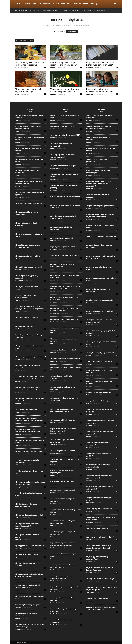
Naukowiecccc (54, 168)
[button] (115, 4)
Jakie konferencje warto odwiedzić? (28, 317)
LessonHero (18, 197)
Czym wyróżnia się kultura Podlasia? (64, 247)
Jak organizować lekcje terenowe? (63, 420)
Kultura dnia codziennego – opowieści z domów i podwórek (100, 90)
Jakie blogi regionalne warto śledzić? (100, 509)
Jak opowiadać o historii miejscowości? (101, 401)
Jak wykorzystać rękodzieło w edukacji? (29, 203)
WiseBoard (17, 131)
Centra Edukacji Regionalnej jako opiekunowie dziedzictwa (29, 64)
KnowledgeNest (19, 281)
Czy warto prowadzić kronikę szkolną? (100, 537)
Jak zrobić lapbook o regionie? (97, 528)
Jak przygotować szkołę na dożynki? (64, 166)
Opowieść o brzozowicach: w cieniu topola (66, 10)
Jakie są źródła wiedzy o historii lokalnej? (101, 236)
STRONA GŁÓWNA (72, 32)
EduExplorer (18, 629)
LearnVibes (18, 217)
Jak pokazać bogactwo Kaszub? (62, 126)
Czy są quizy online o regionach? (26, 410)
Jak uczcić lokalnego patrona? (97, 598)
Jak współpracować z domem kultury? (29, 451)
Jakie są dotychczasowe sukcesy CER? (65, 451)
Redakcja (94, 4)
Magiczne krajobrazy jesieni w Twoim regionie (93, 10)
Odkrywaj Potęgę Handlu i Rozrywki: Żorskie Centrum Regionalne (33, 10)
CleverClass (18, 120)
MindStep (53, 67)
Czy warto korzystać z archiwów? (63, 481)
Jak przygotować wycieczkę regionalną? (65, 359)
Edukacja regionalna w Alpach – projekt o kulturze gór (29, 90)
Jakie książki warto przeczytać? (62, 238)
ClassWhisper (18, 476)
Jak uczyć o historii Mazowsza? (26, 287)
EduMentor (53, 94)
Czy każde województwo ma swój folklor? (66, 196)
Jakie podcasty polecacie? (24, 326)
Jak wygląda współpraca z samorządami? (66, 367)
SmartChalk (18, 164)
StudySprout (90, 94)
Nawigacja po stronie (61, 4)
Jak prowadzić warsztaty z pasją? (63, 490)
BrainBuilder (18, 261)
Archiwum (27, 4)
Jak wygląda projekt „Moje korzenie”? (100, 353)
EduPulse (17, 67)
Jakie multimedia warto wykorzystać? (28, 267)
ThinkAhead (89, 67)
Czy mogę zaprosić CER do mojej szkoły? (30, 546)
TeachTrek (17, 142)
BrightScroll (18, 403)
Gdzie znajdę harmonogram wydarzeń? (29, 605)
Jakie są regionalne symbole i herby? (100, 361)
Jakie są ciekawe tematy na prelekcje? (100, 311)
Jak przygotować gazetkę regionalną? (100, 206)
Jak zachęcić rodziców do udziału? (63, 350)
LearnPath (17, 320)
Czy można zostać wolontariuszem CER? (65, 135)
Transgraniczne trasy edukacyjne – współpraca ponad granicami (66, 90)
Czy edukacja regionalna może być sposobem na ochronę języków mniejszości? (99, 184)
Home (18, 4)
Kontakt (47, 4)
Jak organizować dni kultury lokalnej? (100, 579)
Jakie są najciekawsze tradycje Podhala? (29, 515)
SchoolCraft (18, 270)
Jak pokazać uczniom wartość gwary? (100, 392)
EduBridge (17, 329)
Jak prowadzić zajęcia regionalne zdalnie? (30, 596)
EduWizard (17, 498)
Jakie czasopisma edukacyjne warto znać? (30, 357)
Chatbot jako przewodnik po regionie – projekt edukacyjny (64, 64)
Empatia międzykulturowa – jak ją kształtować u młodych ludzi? (101, 64)
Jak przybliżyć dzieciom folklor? (26, 554)
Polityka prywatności (80, 4)
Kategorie (37, 4)
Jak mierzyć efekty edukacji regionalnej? (65, 255)
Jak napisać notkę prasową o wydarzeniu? (66, 319)
